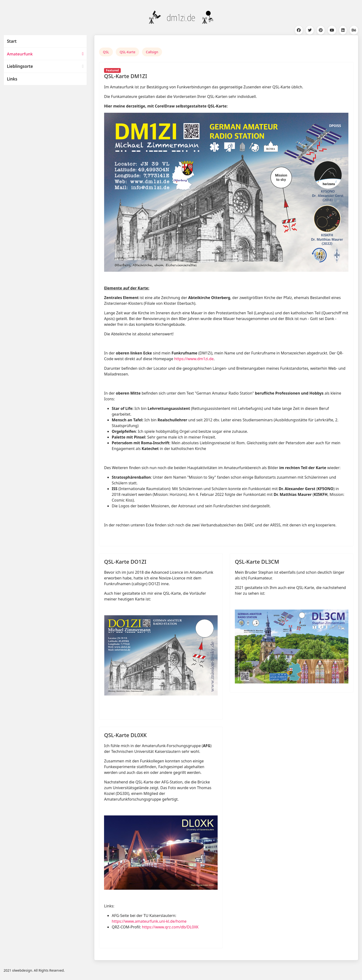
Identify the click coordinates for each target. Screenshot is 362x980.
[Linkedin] (343, 30)
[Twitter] (310, 30)
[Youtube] (332, 30)
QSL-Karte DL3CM (257, 562)
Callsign (152, 52)
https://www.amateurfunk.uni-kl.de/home (149, 921)
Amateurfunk (20, 54)
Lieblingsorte (20, 66)
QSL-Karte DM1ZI (126, 76)
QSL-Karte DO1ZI (125, 562)
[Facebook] (299, 30)
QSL (106, 52)
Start (12, 41)
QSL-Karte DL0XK (125, 735)
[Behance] (354, 30)
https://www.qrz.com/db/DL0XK (170, 927)
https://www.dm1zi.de (194, 359)
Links (12, 79)
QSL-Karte (127, 52)
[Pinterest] (321, 30)
